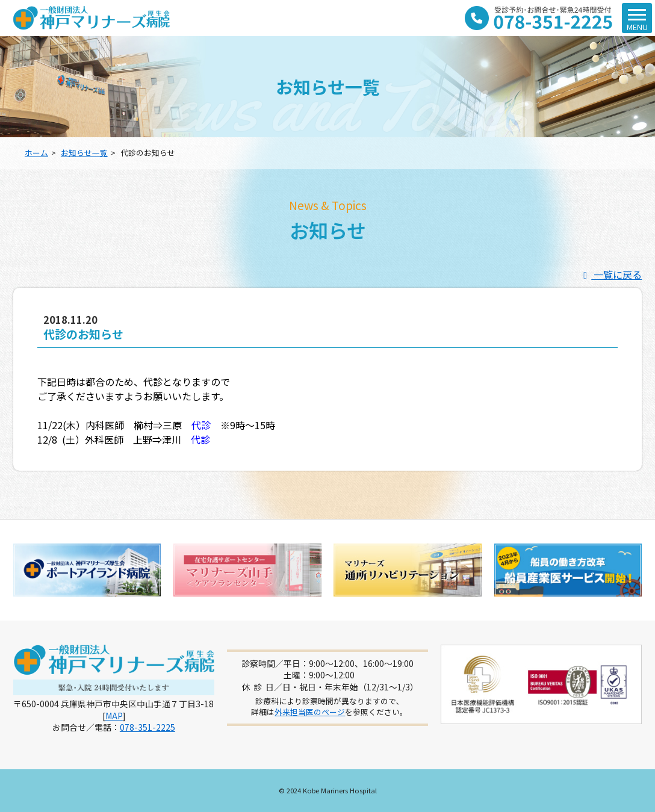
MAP (114, 716)
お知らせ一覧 (84, 153)
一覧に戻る (610, 274)
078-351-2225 (147, 727)
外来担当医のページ (310, 712)
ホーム (36, 153)
